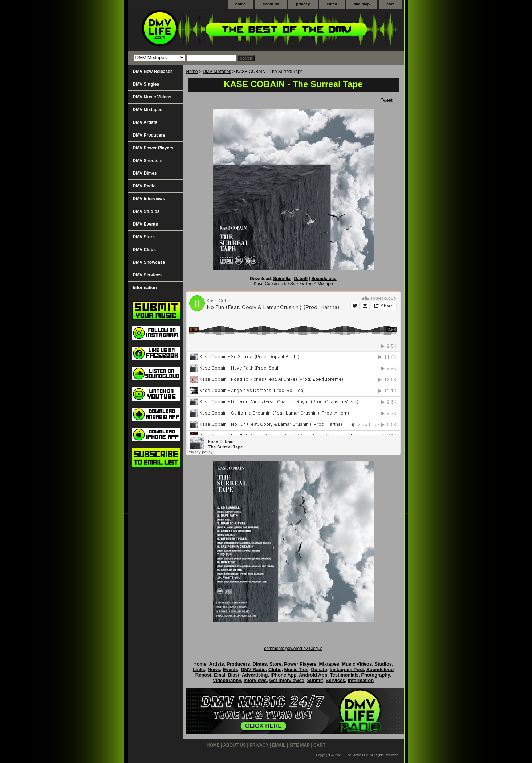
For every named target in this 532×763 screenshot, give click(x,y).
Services (336, 680)
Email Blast (227, 675)
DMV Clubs (144, 250)
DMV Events (145, 224)
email (332, 4)
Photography (375, 675)
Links (199, 669)
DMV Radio (144, 186)
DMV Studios (146, 211)
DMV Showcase (149, 262)
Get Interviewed (287, 680)
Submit (315, 680)
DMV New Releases (153, 72)
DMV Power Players (153, 148)
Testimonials (344, 675)
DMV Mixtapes (217, 72)
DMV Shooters (148, 161)
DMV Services (147, 275)
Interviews (255, 680)
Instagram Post (347, 669)
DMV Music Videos (152, 97)
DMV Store (144, 237)
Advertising (255, 675)
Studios (383, 664)
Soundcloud (324, 279)
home (241, 4)
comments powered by (293, 649)
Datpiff (301, 279)
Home (192, 72)
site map (362, 4)
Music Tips (296, 669)
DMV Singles (146, 84)
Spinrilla (282, 279)
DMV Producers (149, 135)
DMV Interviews (149, 199)
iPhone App (284, 675)
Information (145, 288)
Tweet (386, 100)
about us (271, 4)
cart (390, 4)
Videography (227, 680)
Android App (313, 675)
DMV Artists (145, 122)
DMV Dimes (145, 173)
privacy (303, 4)
